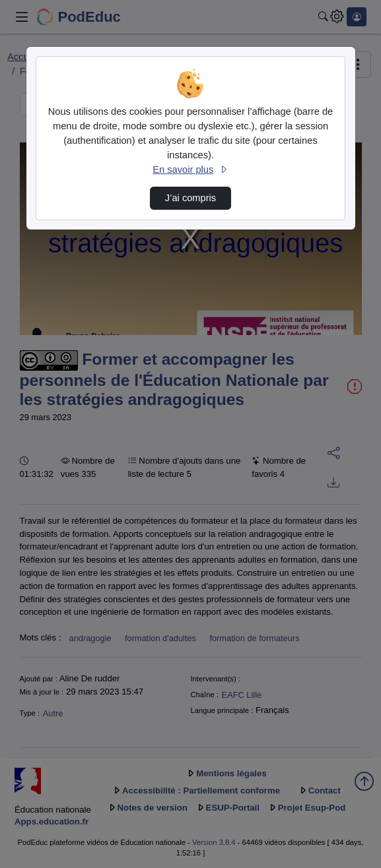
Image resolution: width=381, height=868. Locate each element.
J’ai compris (190, 198)
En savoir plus (190, 170)
